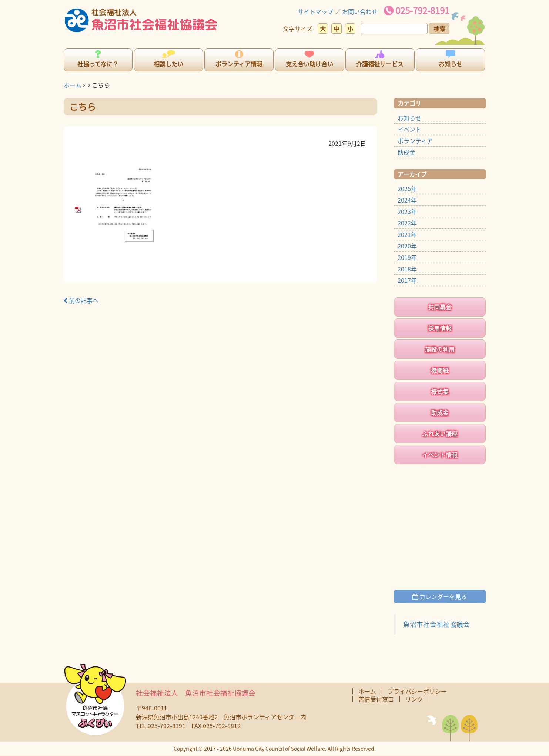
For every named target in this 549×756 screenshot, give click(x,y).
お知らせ (451, 64)
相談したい (168, 64)
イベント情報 (440, 455)
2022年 (407, 223)
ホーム (73, 85)
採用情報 (440, 328)
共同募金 (440, 307)
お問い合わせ (360, 11)
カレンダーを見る (440, 596)
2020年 (407, 246)
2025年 (407, 188)
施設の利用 (440, 349)
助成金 (406, 152)
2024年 (407, 200)
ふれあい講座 (440, 434)
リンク (414, 699)
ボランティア (415, 141)
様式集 (440, 391)
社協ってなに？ (98, 64)
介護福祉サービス (380, 64)
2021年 (407, 234)
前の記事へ (81, 300)
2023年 (407, 211)
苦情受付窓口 (376, 699)
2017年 (407, 280)
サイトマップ (315, 11)
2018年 (407, 269)
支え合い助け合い (309, 64)
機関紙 (440, 370)
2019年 (407, 257)
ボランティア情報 (239, 64)
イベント (409, 129)
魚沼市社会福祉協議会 (436, 624)
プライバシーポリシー (417, 691)
